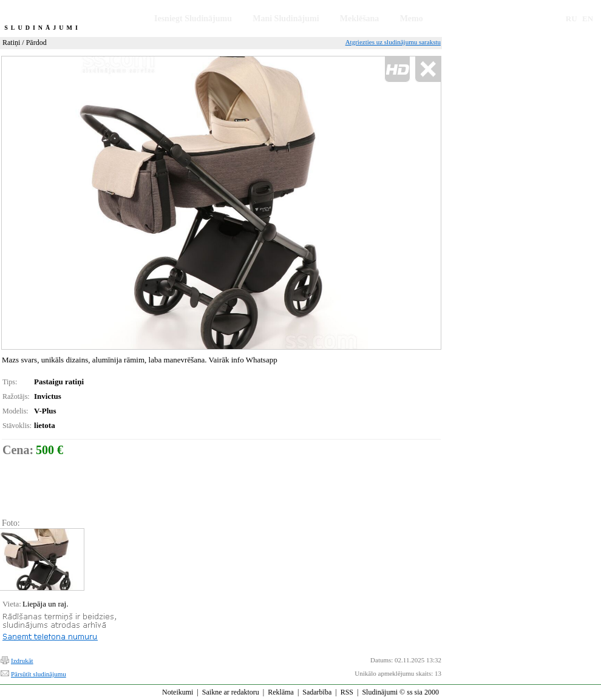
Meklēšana (360, 19)
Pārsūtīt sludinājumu (39, 674)
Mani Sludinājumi (286, 19)
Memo (412, 19)
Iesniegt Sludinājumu (193, 19)
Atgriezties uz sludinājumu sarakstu (393, 42)
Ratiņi (11, 42)
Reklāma (281, 692)
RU (572, 19)
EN (588, 19)
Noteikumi (178, 692)
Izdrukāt (22, 661)
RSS (347, 692)
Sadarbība (317, 692)
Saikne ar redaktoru (231, 692)
